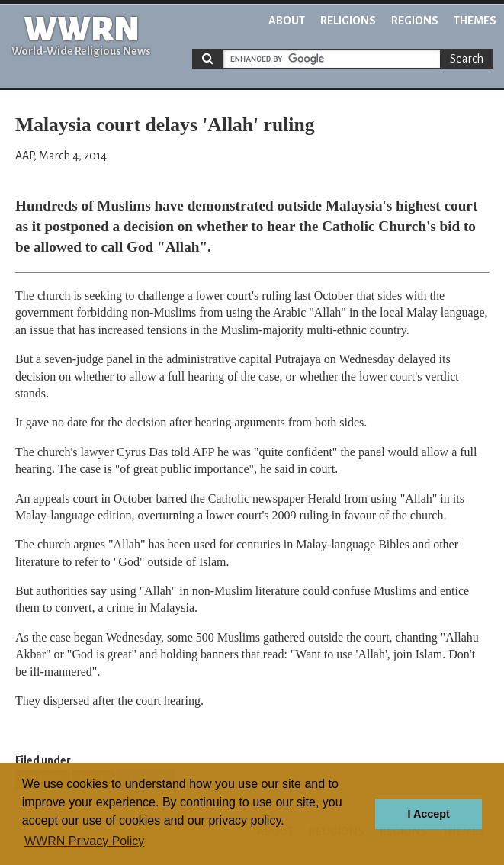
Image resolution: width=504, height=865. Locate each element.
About (287, 21)
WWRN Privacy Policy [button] (84, 841)
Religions (348, 21)
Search (467, 59)
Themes (475, 21)
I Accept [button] (428, 814)
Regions (415, 21)
